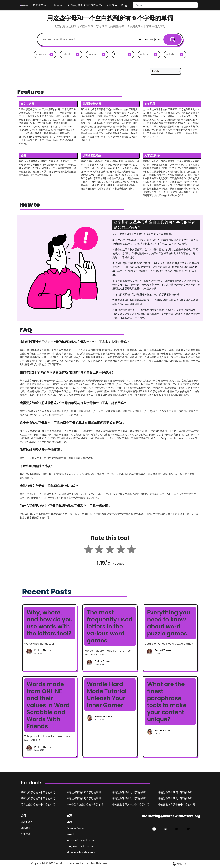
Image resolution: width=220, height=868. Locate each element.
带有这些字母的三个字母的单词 (38, 798)
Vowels (71, 834)
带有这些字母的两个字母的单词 (84, 798)
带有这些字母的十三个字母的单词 (177, 805)
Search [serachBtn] (172, 39)
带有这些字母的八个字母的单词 (130, 798)
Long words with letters (80, 846)
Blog (124, 5)
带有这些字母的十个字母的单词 (38, 805)
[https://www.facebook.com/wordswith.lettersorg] (154, 829)
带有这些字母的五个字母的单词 (84, 792)
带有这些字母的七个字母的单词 (130, 792)
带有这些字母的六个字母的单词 (38, 792)
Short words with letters (81, 852)
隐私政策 (26, 828)
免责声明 (26, 834)
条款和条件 (27, 822)
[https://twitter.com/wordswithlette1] (188, 829)
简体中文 (179, 864)
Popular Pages (75, 828)
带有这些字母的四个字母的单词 (175, 792)
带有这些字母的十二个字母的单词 (131, 805)
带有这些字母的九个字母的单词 (175, 798)
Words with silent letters (81, 840)
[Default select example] (149, 40)
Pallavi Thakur (43, 650)
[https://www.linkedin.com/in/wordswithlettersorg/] (177, 829)
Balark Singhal (103, 717)
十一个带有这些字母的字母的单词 (85, 805)
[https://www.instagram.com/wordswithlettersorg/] (165, 829)
